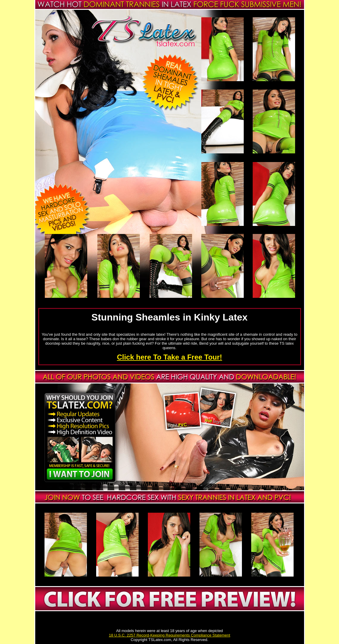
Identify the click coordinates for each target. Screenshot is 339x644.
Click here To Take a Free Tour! (169, 357)
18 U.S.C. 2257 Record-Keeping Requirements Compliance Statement (169, 635)
